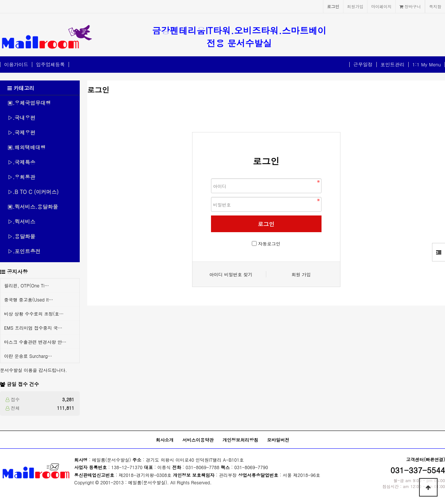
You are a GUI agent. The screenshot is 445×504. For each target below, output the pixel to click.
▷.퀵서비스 (21, 221)
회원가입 (355, 6)
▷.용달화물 (21, 236)
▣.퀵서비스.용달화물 (33, 207)
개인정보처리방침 (240, 440)
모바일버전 (278, 440)
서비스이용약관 (198, 440)
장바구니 (410, 6)
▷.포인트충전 (24, 251)
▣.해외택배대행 (27, 147)
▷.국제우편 (21, 132)
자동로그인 (269, 243)
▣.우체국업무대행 (29, 103)
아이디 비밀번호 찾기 (231, 274)
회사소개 (165, 440)
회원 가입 (301, 274)
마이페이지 (381, 6)
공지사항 (17, 271)
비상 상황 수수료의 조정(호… (34, 314)
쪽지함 (435, 6)
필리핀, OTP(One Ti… (27, 285)
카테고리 (21, 88)
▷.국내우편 (21, 118)
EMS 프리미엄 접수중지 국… (33, 328)
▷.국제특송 (21, 162)
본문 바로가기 (0, 0)
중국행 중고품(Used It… (29, 299)
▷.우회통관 (21, 177)
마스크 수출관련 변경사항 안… (35, 342)
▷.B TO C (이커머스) (33, 192)
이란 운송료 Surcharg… (28, 356)
